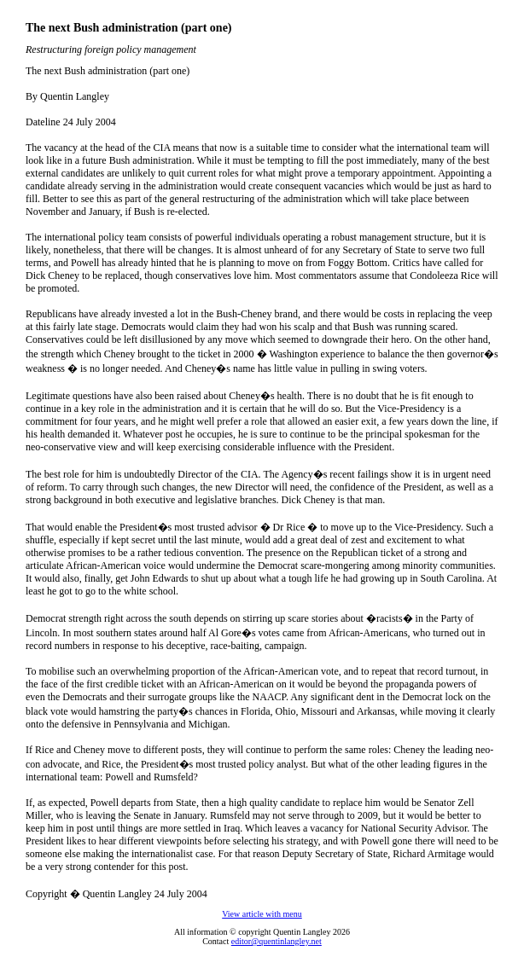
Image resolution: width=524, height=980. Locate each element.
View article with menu (262, 914)
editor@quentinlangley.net (277, 941)
